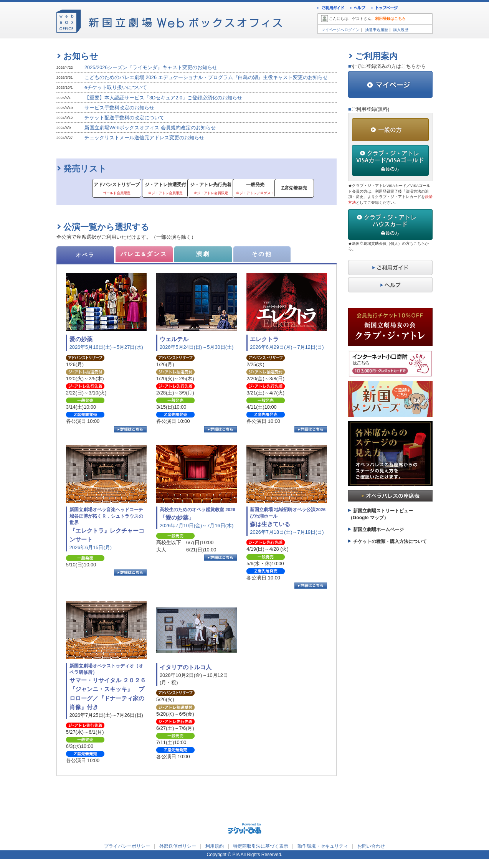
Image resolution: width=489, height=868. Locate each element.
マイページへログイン (340, 30)
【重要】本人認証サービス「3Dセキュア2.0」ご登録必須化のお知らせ (163, 98)
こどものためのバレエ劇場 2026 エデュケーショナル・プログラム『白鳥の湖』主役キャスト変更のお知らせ (206, 77)
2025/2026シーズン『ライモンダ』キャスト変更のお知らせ (151, 67)
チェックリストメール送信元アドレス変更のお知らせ (144, 138)
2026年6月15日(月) (109, 530)
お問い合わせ (371, 848)
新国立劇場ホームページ (378, 530)
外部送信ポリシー (178, 848)
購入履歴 (401, 30)
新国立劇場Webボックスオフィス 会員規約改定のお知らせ (150, 128)
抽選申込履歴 (377, 30)
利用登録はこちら (390, 19)
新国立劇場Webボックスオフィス (169, 19)
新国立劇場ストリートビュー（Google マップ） (381, 514)
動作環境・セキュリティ (323, 848)
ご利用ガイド (331, 9)
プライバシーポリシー (127, 848)
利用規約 (215, 848)
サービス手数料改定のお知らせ (119, 108)
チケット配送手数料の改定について (124, 118)
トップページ (385, 9)
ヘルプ (358, 9)
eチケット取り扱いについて (116, 87)
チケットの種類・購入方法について (390, 541)
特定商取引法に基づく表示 (261, 848)
